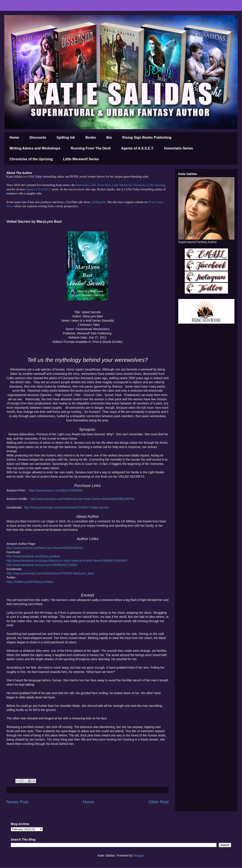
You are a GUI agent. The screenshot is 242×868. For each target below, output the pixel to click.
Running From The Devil (91, 148)
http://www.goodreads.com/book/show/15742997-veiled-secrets (66, 507)
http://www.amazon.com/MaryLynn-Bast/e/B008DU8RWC (45, 548)
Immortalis (82, 185)
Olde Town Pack (101, 185)
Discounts (38, 138)
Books (91, 138)
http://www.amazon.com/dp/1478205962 (56, 490)
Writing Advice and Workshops (35, 148)
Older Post (158, 802)
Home (14, 138)
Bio (109, 138)
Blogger (139, 855)
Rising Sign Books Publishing (147, 138)
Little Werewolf (121, 185)
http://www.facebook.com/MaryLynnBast (33, 556)
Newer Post (17, 802)
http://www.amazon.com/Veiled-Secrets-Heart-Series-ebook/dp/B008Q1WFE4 (82, 499)
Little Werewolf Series (81, 159)
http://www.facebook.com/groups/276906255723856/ (42, 565)
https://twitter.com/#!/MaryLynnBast (30, 582)
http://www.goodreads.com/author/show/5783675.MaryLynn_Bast (50, 573)
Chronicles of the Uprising (31, 159)
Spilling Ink (66, 138)
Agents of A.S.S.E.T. (137, 148)
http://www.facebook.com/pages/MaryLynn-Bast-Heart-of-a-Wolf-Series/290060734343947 (67, 561)
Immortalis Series (179, 148)
